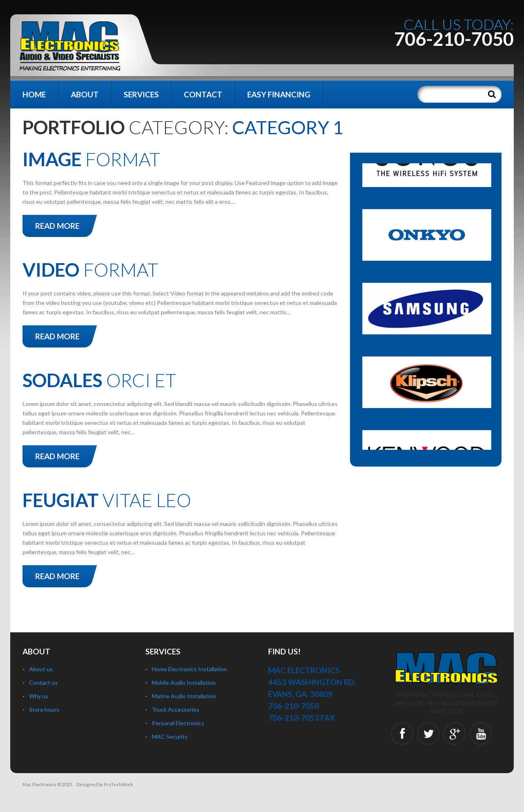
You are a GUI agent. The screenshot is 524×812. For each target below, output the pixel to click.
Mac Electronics (40, 784)
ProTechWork (119, 784)
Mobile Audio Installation (184, 682)
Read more (57, 226)
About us (41, 669)
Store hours (44, 709)
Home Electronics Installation (190, 669)
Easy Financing (279, 94)
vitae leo (107, 500)
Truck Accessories (176, 709)
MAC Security (170, 736)
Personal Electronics (178, 723)
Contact (203, 94)
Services (141, 94)
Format (91, 159)
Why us (39, 696)
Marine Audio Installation (184, 696)
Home (34, 94)
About (85, 94)
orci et (99, 380)
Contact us (43, 682)
